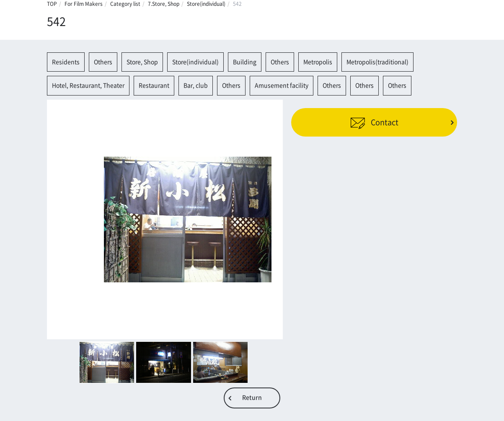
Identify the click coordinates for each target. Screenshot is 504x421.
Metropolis (318, 62)
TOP (52, 4)
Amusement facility (282, 85)
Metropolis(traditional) (377, 62)
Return (252, 398)
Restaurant (154, 85)
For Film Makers (84, 4)
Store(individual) (206, 4)
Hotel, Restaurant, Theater (88, 85)
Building (245, 62)
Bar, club (196, 85)
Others (103, 62)
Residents (66, 62)
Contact (374, 122)
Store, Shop (142, 62)
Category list (125, 4)
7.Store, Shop (164, 4)
